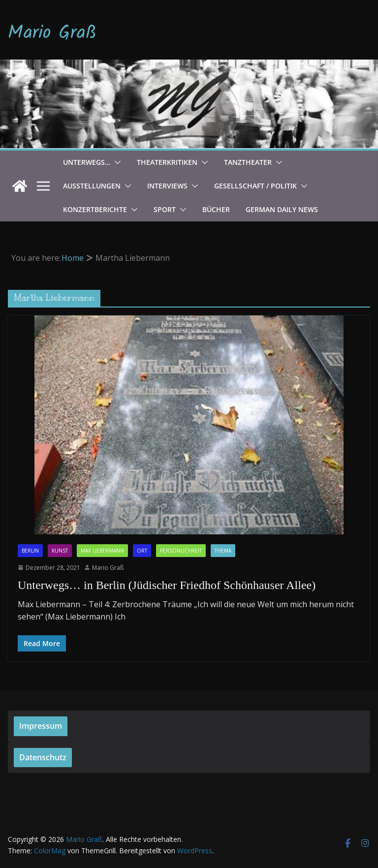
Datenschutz (43, 757)
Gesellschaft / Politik (255, 186)
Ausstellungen (92, 186)
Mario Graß (52, 33)
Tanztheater (248, 162)
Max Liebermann (102, 551)
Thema (223, 551)
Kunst (60, 551)
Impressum (41, 726)
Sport (165, 209)
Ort (142, 551)
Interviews (167, 186)
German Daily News (282, 209)
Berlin (30, 551)
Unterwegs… (87, 162)
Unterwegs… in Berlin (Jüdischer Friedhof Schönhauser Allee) (167, 585)
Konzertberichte (95, 209)
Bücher (216, 209)
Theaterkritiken (167, 162)
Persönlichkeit (181, 551)
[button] (116, 162)
